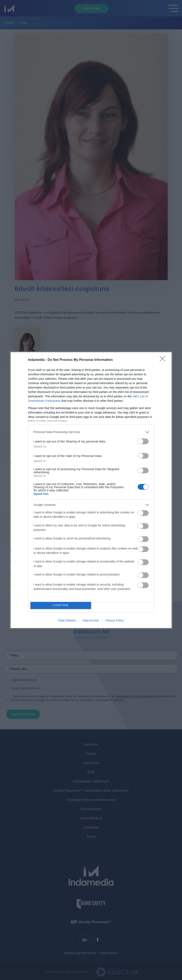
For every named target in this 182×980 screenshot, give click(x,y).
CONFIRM (61, 605)
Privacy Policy (115, 620)
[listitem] (91, 432)
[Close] (164, 360)
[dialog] (91, 490)
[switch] (143, 441)
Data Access (91, 620)
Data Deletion (67, 620)
